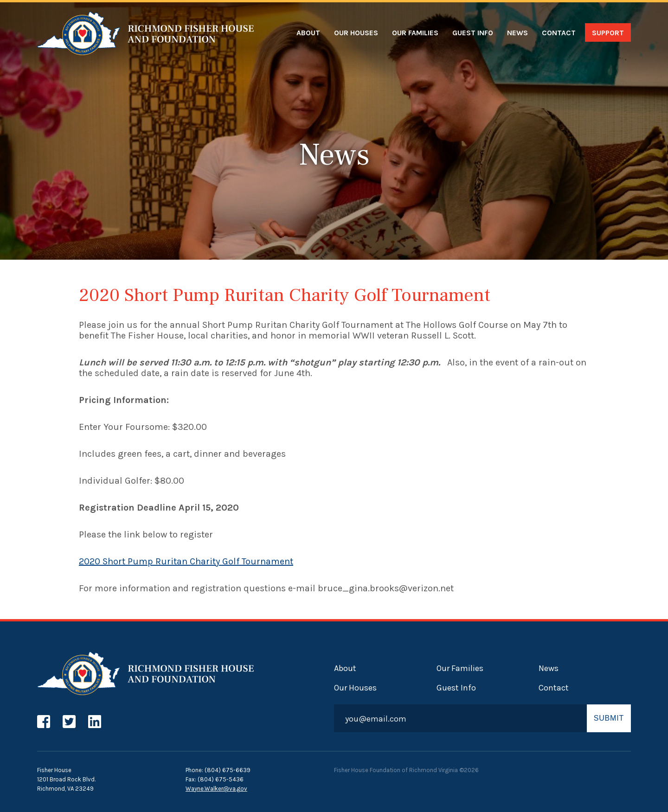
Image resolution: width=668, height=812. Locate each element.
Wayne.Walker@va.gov (216, 789)
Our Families (415, 33)
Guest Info (473, 33)
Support (608, 33)
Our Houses (356, 33)
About (308, 33)
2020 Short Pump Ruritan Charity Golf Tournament (186, 561)
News (517, 33)
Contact (559, 33)
